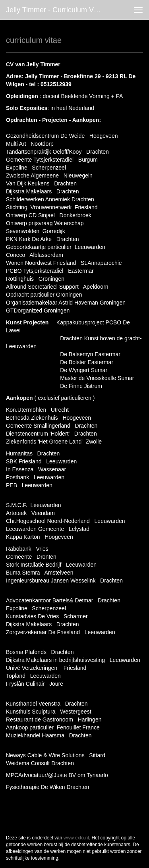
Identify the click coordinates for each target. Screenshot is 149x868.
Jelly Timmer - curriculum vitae (56, 10)
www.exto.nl (76, 838)
